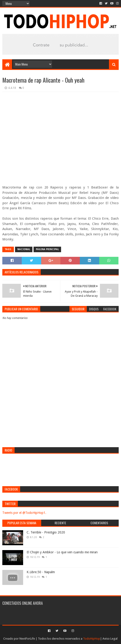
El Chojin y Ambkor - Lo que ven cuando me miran (62, 552)
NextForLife (27, 639)
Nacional (24, 249)
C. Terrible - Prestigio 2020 (46, 532)
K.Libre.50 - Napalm (41, 572)
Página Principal (47, 249)
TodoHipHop (92, 639)
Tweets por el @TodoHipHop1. (24, 513)
